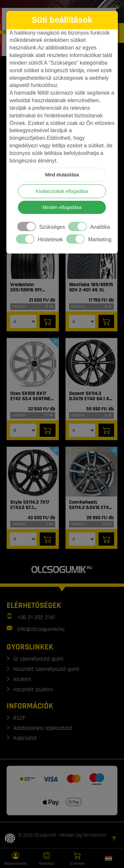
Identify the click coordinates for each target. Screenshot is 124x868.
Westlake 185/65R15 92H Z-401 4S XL (91, 287)
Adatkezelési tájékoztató (43, 728)
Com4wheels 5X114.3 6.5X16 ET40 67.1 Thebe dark (90, 505)
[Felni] (33, 363)
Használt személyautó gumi (46, 669)
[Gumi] (33, 254)
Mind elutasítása (62, 175)
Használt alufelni (33, 689)
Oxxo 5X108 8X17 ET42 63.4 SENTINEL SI (32, 396)
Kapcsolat (25, 738)
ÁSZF (19, 718)
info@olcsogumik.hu (41, 629)
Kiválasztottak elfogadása (62, 191)
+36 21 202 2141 (36, 617)
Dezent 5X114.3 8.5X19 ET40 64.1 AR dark (91, 396)
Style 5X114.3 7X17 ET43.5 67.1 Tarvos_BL (30, 505)
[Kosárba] (48, 321)
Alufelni (22, 679)
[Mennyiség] (23, 321)
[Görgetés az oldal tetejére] (114, 838)
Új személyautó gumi (38, 659)
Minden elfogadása (62, 207)
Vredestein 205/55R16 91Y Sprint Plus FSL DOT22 (27, 287)
